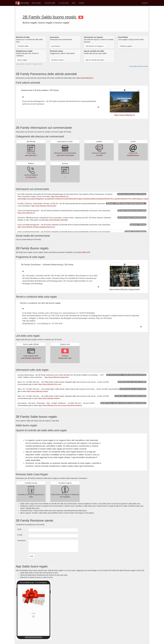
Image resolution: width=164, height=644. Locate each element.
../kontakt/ (99, 155)
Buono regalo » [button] (23, 60)
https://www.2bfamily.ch (85, 78)
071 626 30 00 (31, 177)
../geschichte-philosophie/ (65, 155)
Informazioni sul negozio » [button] (95, 46)
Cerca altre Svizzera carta (138, 66)
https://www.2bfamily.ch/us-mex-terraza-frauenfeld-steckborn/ (60, 405)
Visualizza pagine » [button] (126, 46)
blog (73, 3)
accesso (145, 3)
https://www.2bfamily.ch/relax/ (38, 391)
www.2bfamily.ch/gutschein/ (31, 358)
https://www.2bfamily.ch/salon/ (49, 398)
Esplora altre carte (65, 358)
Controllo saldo (50, 3)
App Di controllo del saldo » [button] (95, 60)
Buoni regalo (36, 3)
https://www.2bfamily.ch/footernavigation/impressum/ (36, 227)
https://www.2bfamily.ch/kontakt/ (56, 220)
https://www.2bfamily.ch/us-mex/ (50, 384)
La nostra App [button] (64, 3)
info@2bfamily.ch (133, 155)
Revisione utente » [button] (58, 60)
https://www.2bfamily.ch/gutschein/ (57, 377)
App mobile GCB (84, 252)
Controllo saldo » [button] (23, 46)
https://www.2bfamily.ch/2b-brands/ (44, 206)
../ (65, 177)
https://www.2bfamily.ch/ (26, 213)
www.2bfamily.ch (31, 155)
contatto (81, 3)
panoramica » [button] (56, 46)
